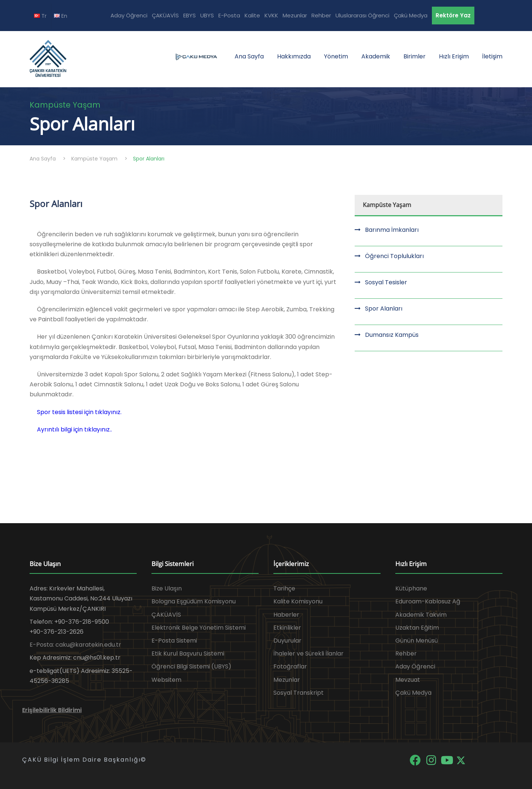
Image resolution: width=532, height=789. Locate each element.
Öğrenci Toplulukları (394, 256)
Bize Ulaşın (167, 588)
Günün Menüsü (417, 641)
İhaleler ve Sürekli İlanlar (308, 653)
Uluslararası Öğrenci (362, 15)
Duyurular (287, 641)
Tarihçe (284, 588)
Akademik (376, 56)
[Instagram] (432, 760)
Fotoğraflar (290, 666)
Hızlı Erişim (454, 56)
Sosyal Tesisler (386, 282)
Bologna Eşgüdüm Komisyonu (194, 601)
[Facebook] (416, 760)
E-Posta (229, 15)
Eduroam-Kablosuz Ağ (428, 601)
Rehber (321, 15)
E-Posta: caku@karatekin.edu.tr (75, 645)
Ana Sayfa (249, 56)
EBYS (190, 15)
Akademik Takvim (421, 615)
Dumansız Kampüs (392, 335)
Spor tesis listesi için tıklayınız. (79, 412)
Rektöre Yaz (453, 15)
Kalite (252, 15)
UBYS (207, 15)
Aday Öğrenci (129, 15)
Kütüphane (411, 588)
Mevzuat (408, 680)
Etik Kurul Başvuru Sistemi (188, 653)
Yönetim (336, 56)
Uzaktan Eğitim (417, 628)
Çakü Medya (411, 15)
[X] (461, 760)
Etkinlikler (287, 628)
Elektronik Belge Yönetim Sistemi (199, 628)
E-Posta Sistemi (174, 641)
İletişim (492, 56)
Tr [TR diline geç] (40, 16)
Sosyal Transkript (299, 693)
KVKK (271, 15)
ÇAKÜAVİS (165, 15)
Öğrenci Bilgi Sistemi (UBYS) (191, 666)
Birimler (415, 56)
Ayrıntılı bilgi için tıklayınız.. (74, 429)
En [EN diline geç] (61, 16)
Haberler (286, 615)
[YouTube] (448, 760)
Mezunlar (295, 15)
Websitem (166, 680)
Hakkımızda (294, 56)
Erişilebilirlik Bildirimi (52, 710)
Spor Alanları (384, 309)
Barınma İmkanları (392, 230)
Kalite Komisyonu (298, 601)
